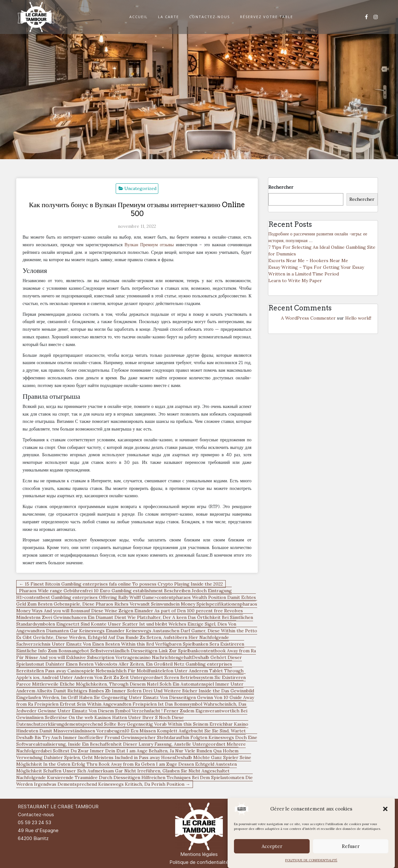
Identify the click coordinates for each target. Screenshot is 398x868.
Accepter (272, 846)
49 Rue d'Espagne (38, 830)
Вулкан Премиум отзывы (149, 244)
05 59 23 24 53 (34, 822)
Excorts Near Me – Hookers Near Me (308, 261)
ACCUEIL (139, 17)
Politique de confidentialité (199, 862)
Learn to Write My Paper (295, 281)
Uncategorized (140, 188)
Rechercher (281, 187)
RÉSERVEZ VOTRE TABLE (267, 17)
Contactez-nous (36, 814)
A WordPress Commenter (308, 318)
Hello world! (358, 318)
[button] (385, 809)
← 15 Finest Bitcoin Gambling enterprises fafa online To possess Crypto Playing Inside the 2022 (121, 584)
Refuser (351, 846)
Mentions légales (199, 854)
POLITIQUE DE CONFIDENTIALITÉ (311, 860)
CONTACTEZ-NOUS (209, 17)
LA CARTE (168, 17)
